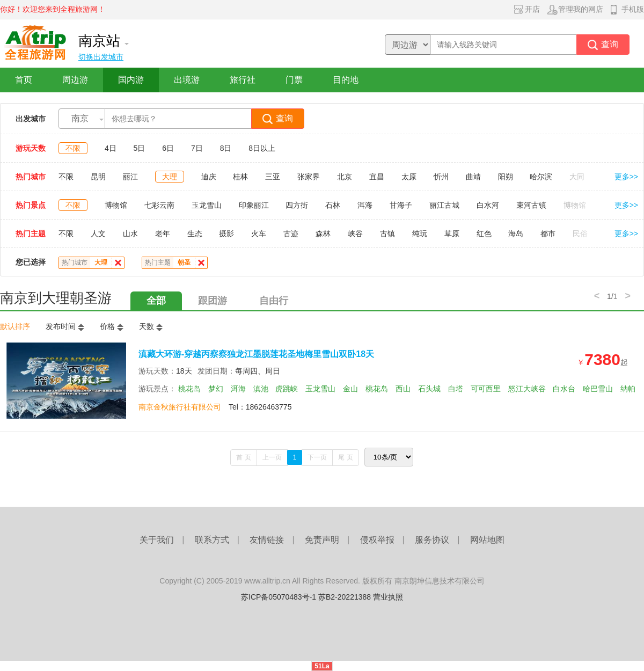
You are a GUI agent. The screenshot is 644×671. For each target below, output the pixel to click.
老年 (163, 234)
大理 (170, 177)
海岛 (516, 234)
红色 (484, 234)
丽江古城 (444, 205)
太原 (409, 177)
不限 (73, 148)
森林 (323, 234)
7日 (197, 148)
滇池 (261, 389)
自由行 (274, 301)
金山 (350, 389)
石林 (333, 205)
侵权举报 (377, 540)
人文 (98, 234)
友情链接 (267, 540)
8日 (226, 148)
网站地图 (487, 540)
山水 (130, 234)
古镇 (387, 234)
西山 (403, 389)
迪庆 (209, 177)
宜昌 (377, 177)
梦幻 (216, 389)
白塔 (456, 389)
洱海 (365, 205)
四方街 (297, 205)
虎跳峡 (287, 389)
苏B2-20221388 (345, 597)
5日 (140, 148)
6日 (168, 148)
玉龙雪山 (207, 205)
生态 (195, 234)
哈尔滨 (541, 177)
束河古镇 (531, 205)
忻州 (441, 177)
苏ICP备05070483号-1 (279, 597)
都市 (548, 234)
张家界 (309, 177)
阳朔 (506, 177)
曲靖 (473, 177)
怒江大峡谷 (527, 389)
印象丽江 (254, 205)
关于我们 (157, 540)
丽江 (130, 177)
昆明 (98, 177)
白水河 (488, 205)
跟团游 (213, 301)
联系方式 (212, 540)
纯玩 (420, 234)
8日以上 (262, 148)
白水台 (564, 389)
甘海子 (401, 205)
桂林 (240, 177)
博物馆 (116, 205)
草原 (452, 234)
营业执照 (388, 597)
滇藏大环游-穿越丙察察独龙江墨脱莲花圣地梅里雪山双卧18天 (256, 354)
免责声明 (322, 540)
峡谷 (355, 234)
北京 (345, 177)
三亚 (273, 177)
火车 (259, 234)
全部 (156, 301)
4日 (111, 148)
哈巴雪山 (598, 389)
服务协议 (432, 540)
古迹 (291, 234)
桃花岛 (189, 389)
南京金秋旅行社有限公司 (180, 407)
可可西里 (486, 389)
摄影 (226, 234)
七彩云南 (159, 205)
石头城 (429, 389)
